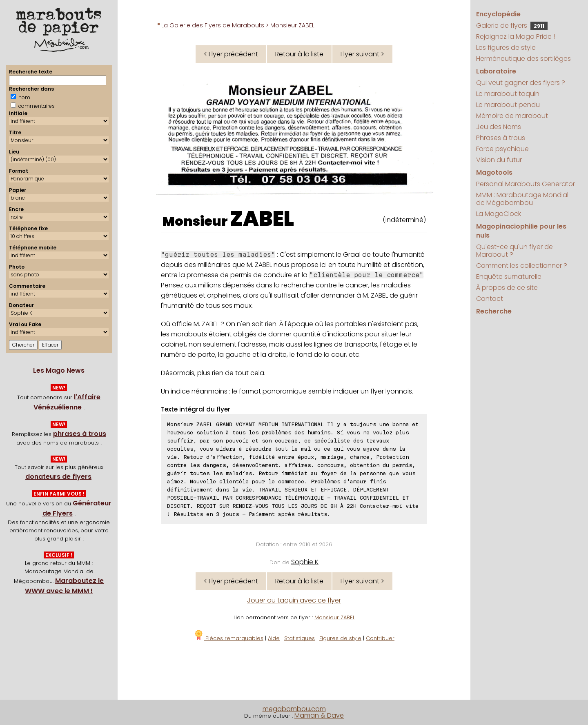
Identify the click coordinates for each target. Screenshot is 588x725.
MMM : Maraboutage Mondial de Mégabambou (522, 199)
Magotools (494, 172)
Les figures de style (506, 48)
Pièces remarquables (228, 638)
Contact (490, 299)
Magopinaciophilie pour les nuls (521, 231)
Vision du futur (499, 160)
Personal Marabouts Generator (526, 184)
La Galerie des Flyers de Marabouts (213, 25)
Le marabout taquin (508, 94)
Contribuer (380, 638)
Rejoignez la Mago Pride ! (516, 37)
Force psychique (502, 149)
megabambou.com (294, 709)
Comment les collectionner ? (522, 266)
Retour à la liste (299, 54)
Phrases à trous (501, 138)
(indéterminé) (404, 220)
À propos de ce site (507, 288)
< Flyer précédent (231, 54)
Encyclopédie (498, 14)
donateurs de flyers (58, 477)
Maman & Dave (319, 715)
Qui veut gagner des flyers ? (521, 83)
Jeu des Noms (499, 127)
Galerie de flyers (512, 26)
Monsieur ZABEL (335, 617)
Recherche (494, 311)
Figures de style (340, 638)
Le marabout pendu (508, 105)
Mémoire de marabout (512, 116)
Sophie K (305, 562)
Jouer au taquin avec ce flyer (294, 600)
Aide (274, 638)
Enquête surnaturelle (509, 277)
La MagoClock (499, 214)
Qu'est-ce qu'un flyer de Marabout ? (514, 251)
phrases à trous (80, 434)
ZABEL (262, 219)
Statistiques (300, 638)
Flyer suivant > (362, 54)
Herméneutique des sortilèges (523, 59)
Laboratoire (496, 71)
